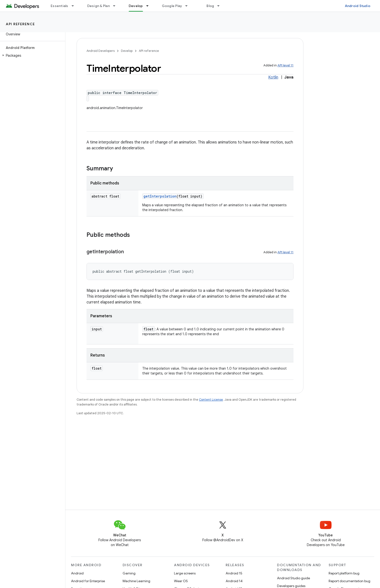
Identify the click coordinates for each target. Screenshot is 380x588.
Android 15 (234, 573)
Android (77, 573)
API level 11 (285, 65)
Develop (127, 51)
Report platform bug (344, 573)
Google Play (172, 6)
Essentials (59, 6)
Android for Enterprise (88, 581)
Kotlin (273, 77)
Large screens (185, 573)
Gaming (129, 573)
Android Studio (358, 6)
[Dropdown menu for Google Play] (189, 6)
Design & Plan (99, 6)
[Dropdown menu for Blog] (221, 6)
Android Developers (101, 51)
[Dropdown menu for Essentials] (75, 6)
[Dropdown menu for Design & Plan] (116, 6)
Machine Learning (136, 581)
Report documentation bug (349, 581)
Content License (211, 400)
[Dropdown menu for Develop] (150, 6)
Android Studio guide (293, 578)
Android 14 (234, 581)
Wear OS (181, 581)
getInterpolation (160, 196)
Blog (210, 6)
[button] (32, 56)
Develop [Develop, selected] (136, 6)
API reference (20, 24)
